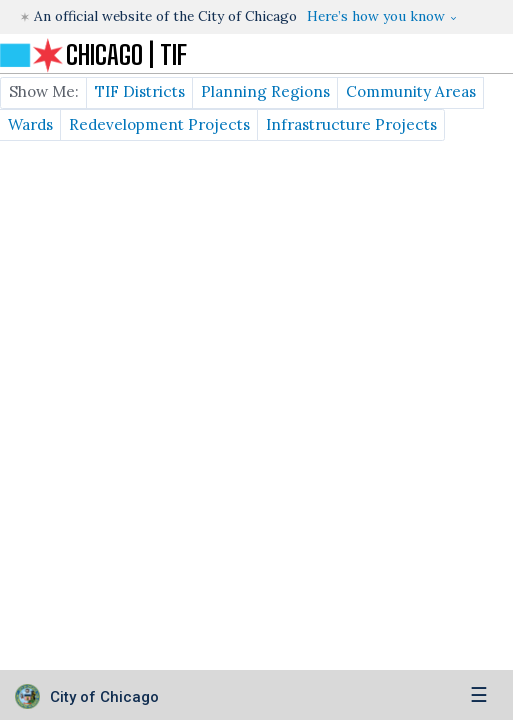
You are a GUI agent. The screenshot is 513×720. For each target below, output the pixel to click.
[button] (381, 16)
